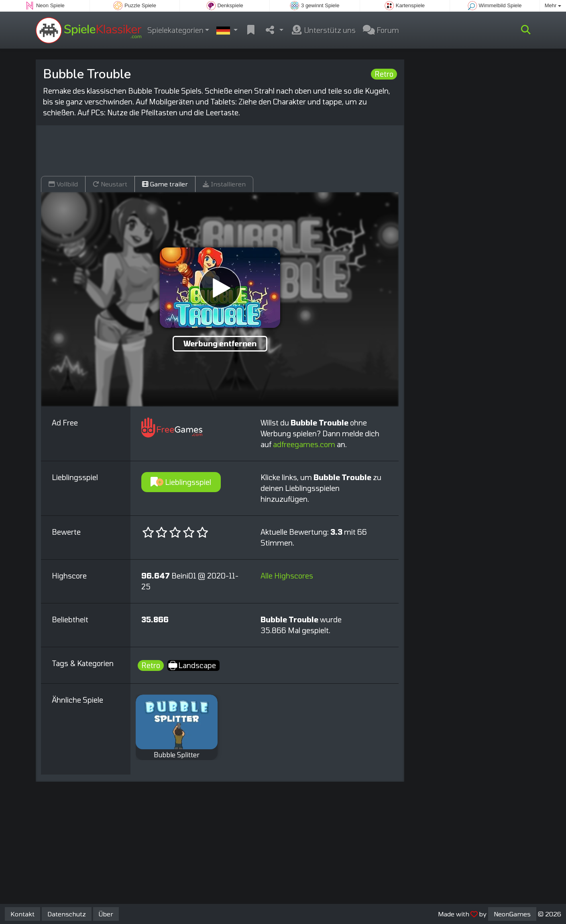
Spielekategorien (175, 30)
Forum (381, 30)
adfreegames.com (304, 444)
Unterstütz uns (323, 30)
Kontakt (22, 914)
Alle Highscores (287, 576)
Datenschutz (67, 914)
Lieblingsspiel (181, 482)
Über (106, 914)
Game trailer (165, 184)
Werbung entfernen (220, 343)
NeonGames (512, 914)
